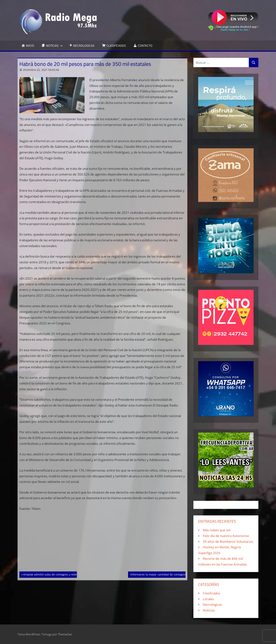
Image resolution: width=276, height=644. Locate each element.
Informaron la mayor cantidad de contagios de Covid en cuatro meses (175, 574)
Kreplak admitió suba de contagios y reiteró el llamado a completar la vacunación (76, 574)
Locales (208, 599)
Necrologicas (212, 604)
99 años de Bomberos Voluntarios (228, 542)
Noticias (209, 610)
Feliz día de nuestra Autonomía (226, 536)
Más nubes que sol (217, 530)
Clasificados (212, 593)
